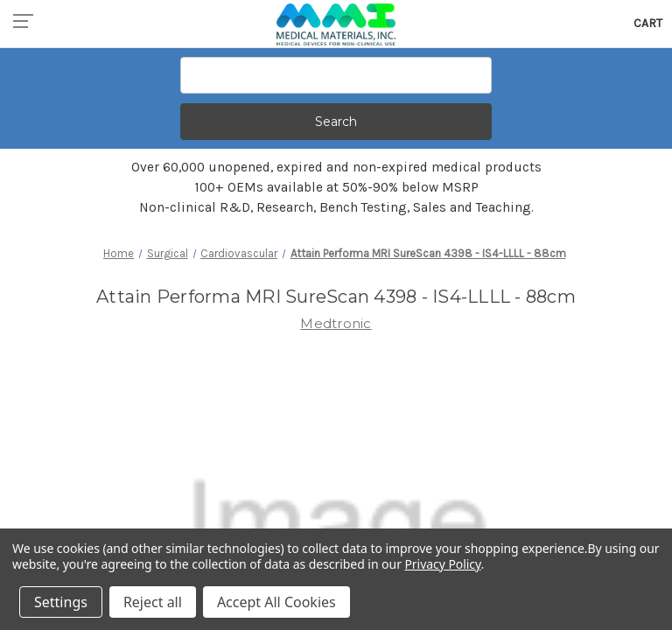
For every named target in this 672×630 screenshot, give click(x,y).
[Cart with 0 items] (648, 23)
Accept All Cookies (276, 602)
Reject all (153, 602)
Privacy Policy (442, 564)
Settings (61, 602)
